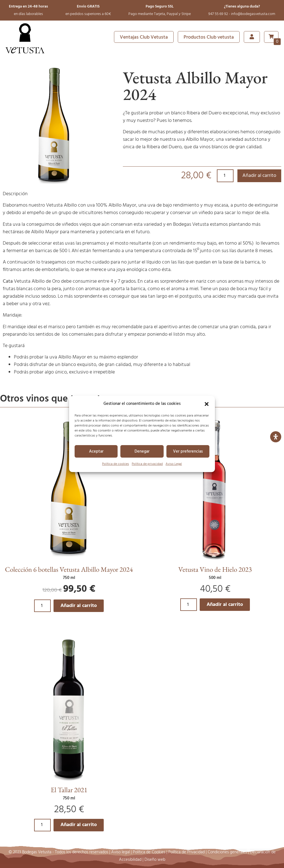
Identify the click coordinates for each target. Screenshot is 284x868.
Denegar (142, 451)
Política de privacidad (147, 464)
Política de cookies (116, 464)
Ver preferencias (188, 451)
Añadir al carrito (259, 176)
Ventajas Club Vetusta (144, 37)
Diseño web (155, 860)
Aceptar (96, 451)
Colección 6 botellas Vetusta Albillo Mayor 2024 (69, 569)
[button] (207, 404)
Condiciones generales (227, 852)
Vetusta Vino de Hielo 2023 (215, 569)
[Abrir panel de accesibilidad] (276, 437)
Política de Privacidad (187, 852)
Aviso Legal (174, 464)
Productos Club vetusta (209, 37)
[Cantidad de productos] (225, 176)
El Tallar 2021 (69, 790)
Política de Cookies (149, 852)
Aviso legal (121, 852)
